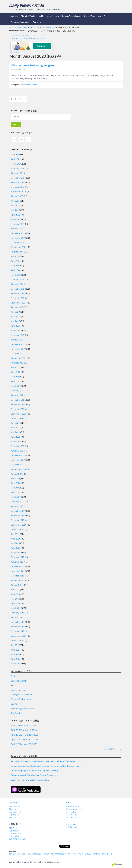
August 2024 (17, 252)
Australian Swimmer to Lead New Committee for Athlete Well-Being (43, 761)
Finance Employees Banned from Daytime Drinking (34, 770)
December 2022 (18, 344)
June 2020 (16, 483)
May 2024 (15, 266)
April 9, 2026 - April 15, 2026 (24, 744)
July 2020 (15, 479)
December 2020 (18, 455)
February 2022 (17, 391)
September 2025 (19, 191)
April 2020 (16, 492)
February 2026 (17, 168)
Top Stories (38, 22)
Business (14, 16)
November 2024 (18, 238)
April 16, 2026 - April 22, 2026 (25, 739)
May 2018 (15, 599)
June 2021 (16, 427)
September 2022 (19, 358)
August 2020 (17, 474)
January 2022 (17, 395)
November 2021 (18, 404)
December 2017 (18, 622)
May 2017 (15, 654)
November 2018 (18, 571)
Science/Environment (93, 16)
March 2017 (16, 663)
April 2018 (16, 603)
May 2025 (15, 210)
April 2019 (16, 548)
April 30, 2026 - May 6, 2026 (24, 730)
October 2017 (17, 631)
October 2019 (17, 520)
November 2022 (18, 349)
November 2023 (18, 293)
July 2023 (15, 312)
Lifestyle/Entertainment (71, 16)
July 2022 (15, 367)
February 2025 (17, 224)
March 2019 (16, 552)
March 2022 (16, 386)
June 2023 (16, 316)
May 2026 (15, 155)
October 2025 (17, 187)
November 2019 (18, 515)
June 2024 (16, 261)
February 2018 (17, 613)
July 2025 (15, 201)
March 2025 (16, 219)
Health (41, 16)
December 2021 (18, 400)
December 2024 (18, 233)
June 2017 (16, 650)
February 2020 (17, 502)
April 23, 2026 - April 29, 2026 (25, 735)
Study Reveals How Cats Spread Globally (30, 780)
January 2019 (17, 562)
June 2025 (16, 205)
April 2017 (16, 659)
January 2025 (17, 229)
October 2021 (17, 409)
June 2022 (16, 372)
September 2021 (19, 414)
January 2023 (17, 340)
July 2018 (15, 590)
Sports (107, 16)
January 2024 (17, 284)
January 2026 (17, 173)
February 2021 (17, 446)
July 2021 (15, 423)
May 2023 (15, 321)
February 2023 (17, 335)
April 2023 (16, 326)
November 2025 (18, 182)
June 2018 (16, 594)
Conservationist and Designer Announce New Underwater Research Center (47, 766)
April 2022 (16, 381)
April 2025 (16, 215)
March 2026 (16, 164)
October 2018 (17, 576)
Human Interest (52, 16)
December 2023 (18, 289)
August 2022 (17, 363)
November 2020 (18, 460)
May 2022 (15, 377)
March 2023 (16, 330)
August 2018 (17, 585)
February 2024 (17, 279)
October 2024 (17, 243)
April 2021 (16, 437)
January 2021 (17, 451)
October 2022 (17, 354)
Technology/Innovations (20, 22)
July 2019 (15, 534)
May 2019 (15, 543)
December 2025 (18, 178)
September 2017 (19, 636)
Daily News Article (27, 5)
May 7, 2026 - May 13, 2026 (23, 725)
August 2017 (17, 640)
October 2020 (17, 465)
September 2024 (19, 247)
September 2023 (19, 303)
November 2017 (18, 627)
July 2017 (15, 645)
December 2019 (18, 511)
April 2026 (16, 159)
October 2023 (17, 298)
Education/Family (28, 16)
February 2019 (17, 557)
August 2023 (17, 307)
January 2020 (17, 506)
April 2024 (16, 270)
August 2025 (17, 196)
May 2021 (15, 432)
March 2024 (16, 275)
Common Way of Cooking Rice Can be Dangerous (34, 775)
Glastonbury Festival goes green (34, 65)
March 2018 (16, 608)
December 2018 (18, 566)
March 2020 (16, 497)
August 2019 (17, 529)
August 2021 (17, 418)
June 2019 (16, 539)
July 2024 (15, 256)
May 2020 (15, 488)
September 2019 (19, 525)
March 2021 (16, 441)
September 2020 (19, 469)
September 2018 (19, 580)
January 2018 (17, 617)
